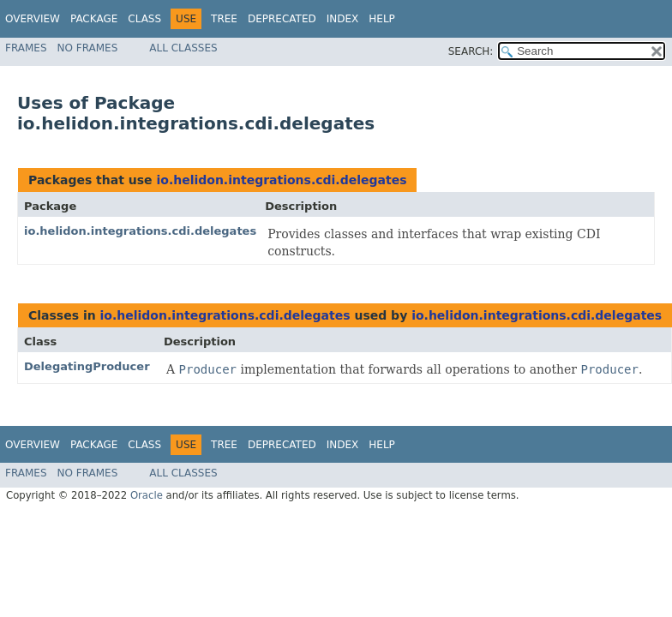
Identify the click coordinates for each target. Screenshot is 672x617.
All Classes (183, 48)
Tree (224, 19)
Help (382, 19)
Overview (33, 19)
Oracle (147, 495)
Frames (26, 48)
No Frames (88, 48)
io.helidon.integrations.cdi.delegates (281, 180)
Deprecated (282, 19)
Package (94, 19)
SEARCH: (471, 51)
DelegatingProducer (87, 366)
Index (343, 19)
